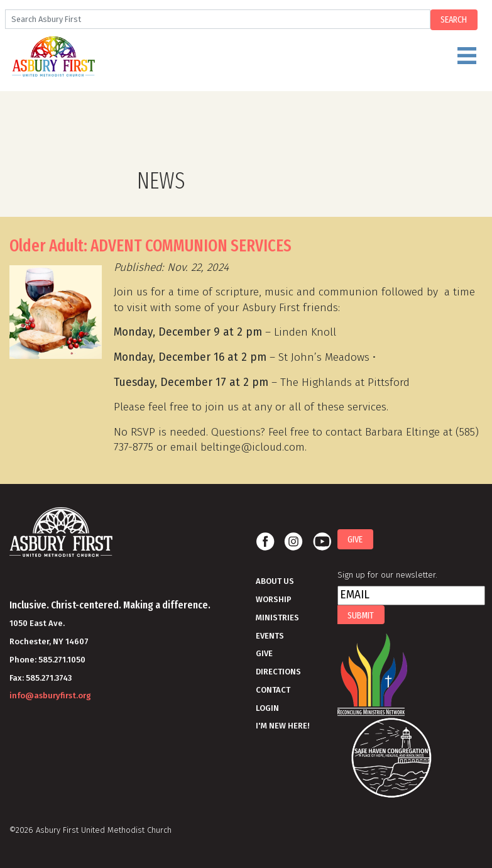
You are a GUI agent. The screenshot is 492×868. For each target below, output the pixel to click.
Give (264, 653)
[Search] (218, 19)
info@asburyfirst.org (50, 695)
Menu (275, 61)
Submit (361, 615)
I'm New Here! (283, 726)
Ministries (277, 618)
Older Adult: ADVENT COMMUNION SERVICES (150, 246)
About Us (275, 581)
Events (270, 636)
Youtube (322, 542)
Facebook (265, 542)
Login (267, 708)
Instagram (293, 542)
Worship (274, 599)
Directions (278, 672)
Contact (273, 690)
